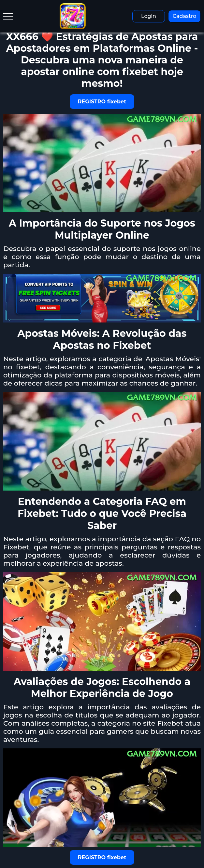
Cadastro (185, 16)
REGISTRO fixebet (102, 102)
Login (149, 16)
